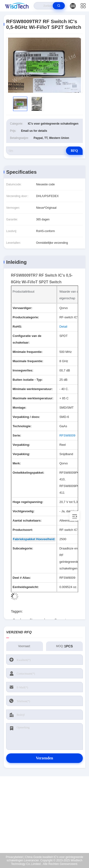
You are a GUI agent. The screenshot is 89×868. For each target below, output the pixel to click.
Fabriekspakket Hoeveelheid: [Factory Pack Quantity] (34, 539)
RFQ (74, 151)
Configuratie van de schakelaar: (27, 339)
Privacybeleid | (15, 857)
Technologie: (22, 426)
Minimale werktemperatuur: (33, 389)
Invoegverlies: (23, 370)
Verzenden (44, 758)
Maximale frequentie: (28, 361)
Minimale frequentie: (28, 352)
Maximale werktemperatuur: (33, 398)
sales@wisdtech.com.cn (48, 823)
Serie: (17, 435)
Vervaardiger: (22, 308)
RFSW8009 (67, 435)
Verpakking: (21, 445)
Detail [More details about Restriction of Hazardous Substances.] (63, 327)
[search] (59, 6)
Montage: (19, 408)
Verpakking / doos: (26, 417)
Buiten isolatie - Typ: (28, 380)
